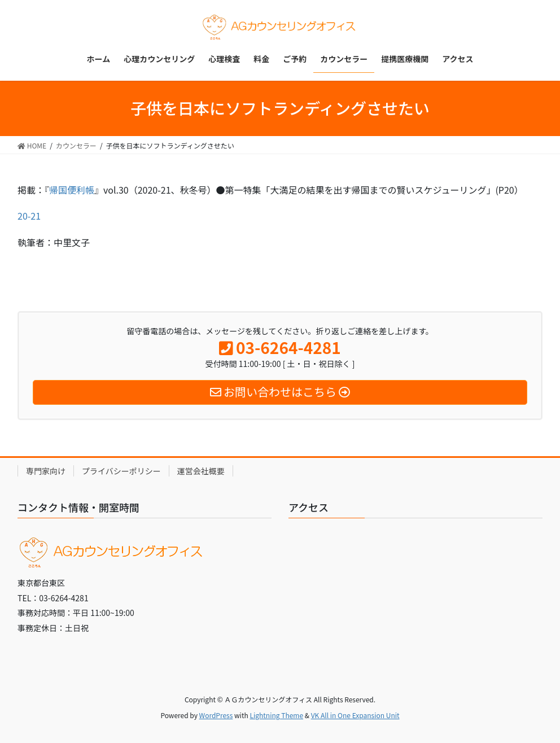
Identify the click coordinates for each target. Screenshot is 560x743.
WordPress (216, 715)
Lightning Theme (276, 715)
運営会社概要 (201, 471)
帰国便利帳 (72, 190)
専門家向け (46, 471)
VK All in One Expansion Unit (355, 715)
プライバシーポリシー (121, 471)
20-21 (29, 216)
